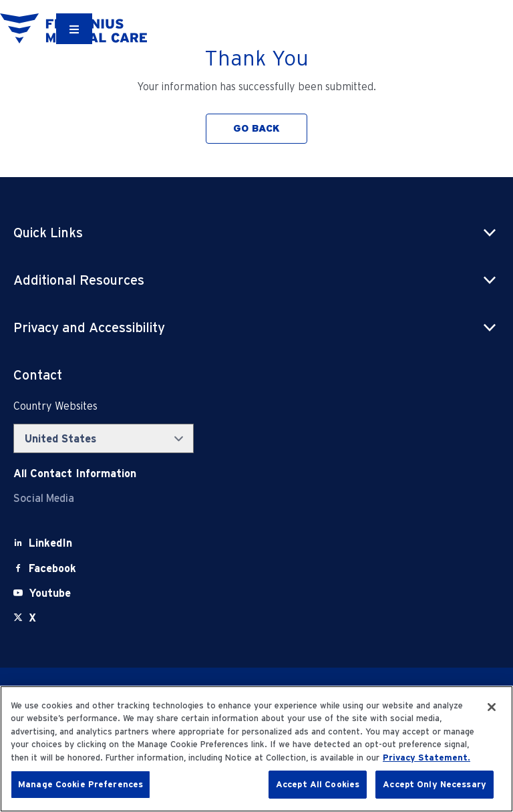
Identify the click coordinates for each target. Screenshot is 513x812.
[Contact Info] (75, 473)
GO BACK (256, 128)
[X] (32, 618)
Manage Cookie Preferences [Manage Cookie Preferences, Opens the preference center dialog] (80, 784)
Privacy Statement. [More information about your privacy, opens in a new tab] (426, 758)
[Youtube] (50, 593)
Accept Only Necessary (435, 784)
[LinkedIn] (50, 543)
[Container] (74, 29)
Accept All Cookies (318, 784)
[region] (256, 749)
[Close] (492, 707)
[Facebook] (52, 568)
